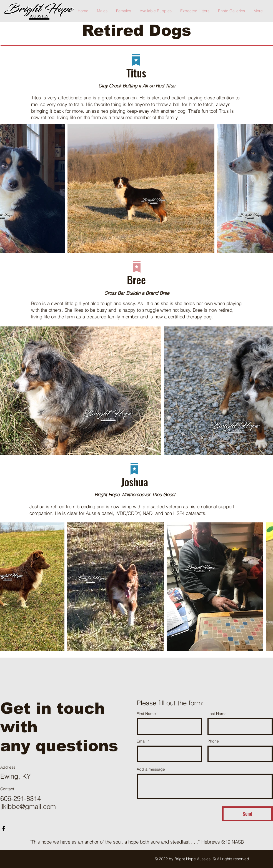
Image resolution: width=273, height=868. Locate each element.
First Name (146, 714)
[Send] (247, 814)
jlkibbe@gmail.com (28, 807)
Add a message (151, 769)
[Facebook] (4, 828)
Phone (213, 741)
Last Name (217, 714)
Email (141, 741)
